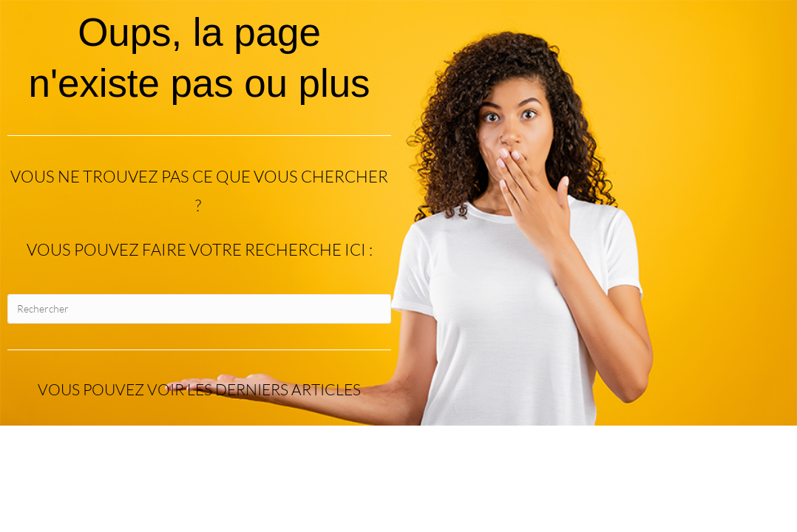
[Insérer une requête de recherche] (199, 309)
